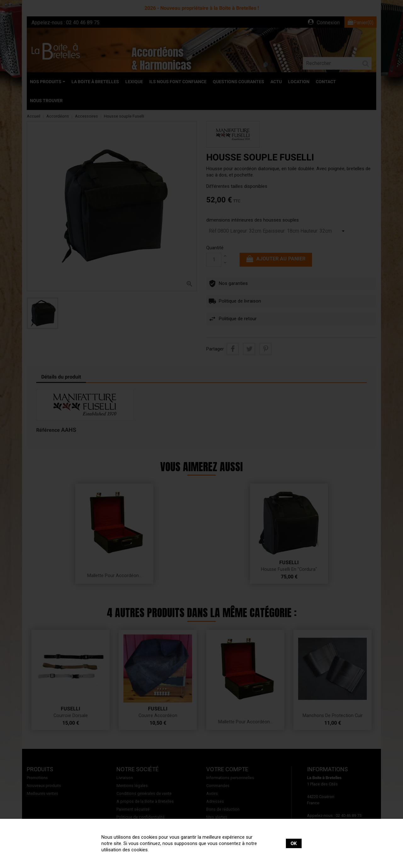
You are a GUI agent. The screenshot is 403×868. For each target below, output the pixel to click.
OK (294, 843)
